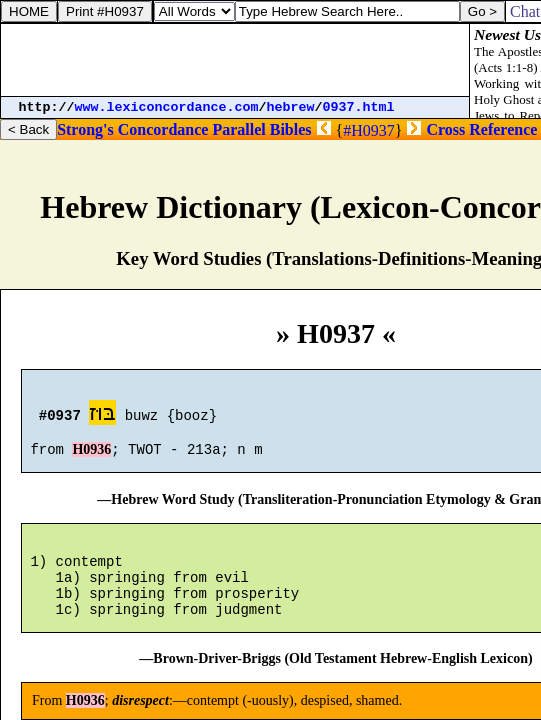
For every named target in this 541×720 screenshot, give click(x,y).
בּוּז (102, 415)
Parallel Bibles (261, 129)
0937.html (359, 107)
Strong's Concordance (132, 129)
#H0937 (369, 130)
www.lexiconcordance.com (167, 107)
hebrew (291, 107)
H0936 (91, 458)
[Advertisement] (235, 60)
